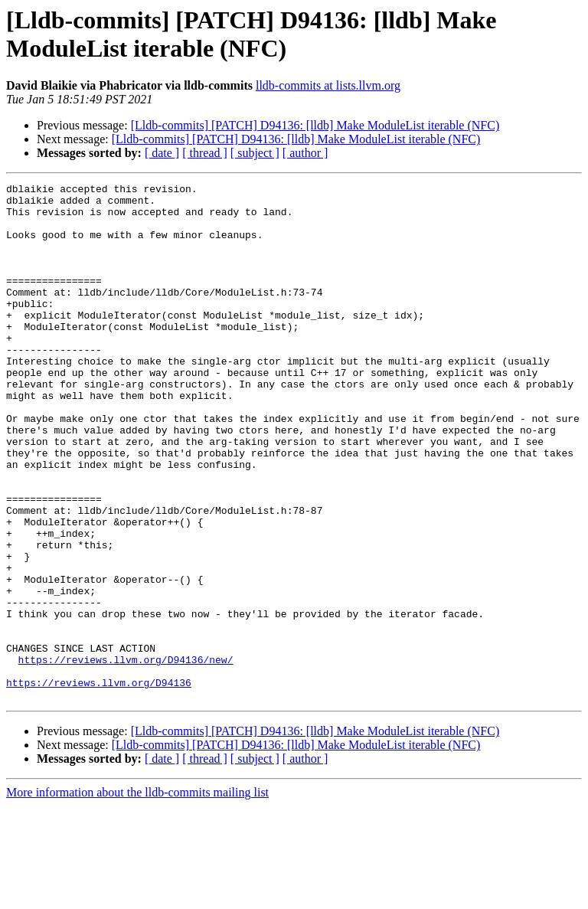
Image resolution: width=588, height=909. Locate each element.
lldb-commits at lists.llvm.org (328, 85)
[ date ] (162, 153)
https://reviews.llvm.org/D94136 (99, 783)
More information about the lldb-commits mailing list (137, 896)
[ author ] (305, 153)
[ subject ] (255, 153)
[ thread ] (205, 153)
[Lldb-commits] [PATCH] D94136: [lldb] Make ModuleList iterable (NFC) (315, 125)
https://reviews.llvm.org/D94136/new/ (126, 756)
